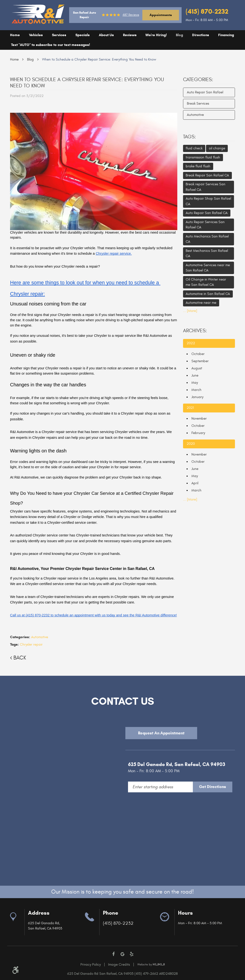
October (198, 354)
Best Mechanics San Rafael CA (207, 253)
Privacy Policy (91, 965)
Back (20, 658)
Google (122, 954)
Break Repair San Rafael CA (207, 175)
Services (59, 35)
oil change (217, 148)
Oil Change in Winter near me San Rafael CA (206, 282)
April (195, 483)
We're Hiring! (156, 35)
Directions (201, 35)
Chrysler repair (31, 645)
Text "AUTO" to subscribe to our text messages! (50, 45)
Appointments (161, 15)
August (197, 368)
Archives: (195, 331)
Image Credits (119, 965)
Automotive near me (201, 303)
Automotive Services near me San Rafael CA (208, 268)
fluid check (194, 148)
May (195, 383)
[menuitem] (15, 35)
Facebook (114, 954)
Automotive (40, 637)
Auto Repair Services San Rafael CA (205, 225)
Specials (83, 35)
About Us (106, 35)
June (195, 375)
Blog (179, 35)
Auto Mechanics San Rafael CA (207, 239)
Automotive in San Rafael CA (208, 294)
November (199, 419)
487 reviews (131, 15)
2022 (191, 343)
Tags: (189, 137)
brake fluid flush (198, 166)
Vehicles (36, 35)
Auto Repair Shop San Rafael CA (208, 201)
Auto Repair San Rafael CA (207, 213)
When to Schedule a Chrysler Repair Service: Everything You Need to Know (99, 59)
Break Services (198, 104)
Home (15, 35)
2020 (191, 444)
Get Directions (213, 787)
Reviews (130, 35)
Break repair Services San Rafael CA (206, 187)
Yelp (132, 954)
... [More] (190, 311)
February (198, 433)
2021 (190, 408)
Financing (226, 35)
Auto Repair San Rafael (205, 92)
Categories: (198, 80)
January (197, 397)
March (196, 390)
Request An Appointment (161, 733)
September (200, 361)
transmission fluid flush (203, 157)
